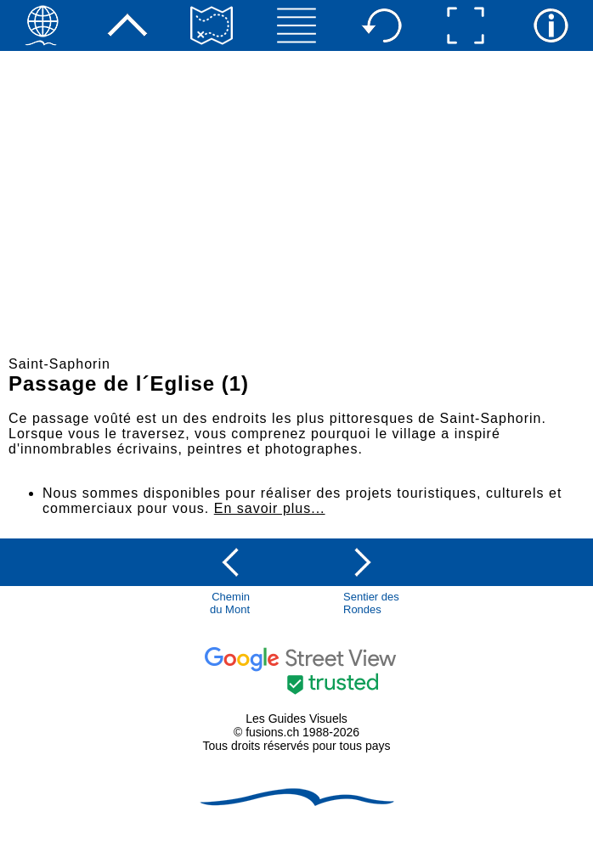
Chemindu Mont (230, 603)
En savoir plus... (270, 508)
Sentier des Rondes (371, 603)
